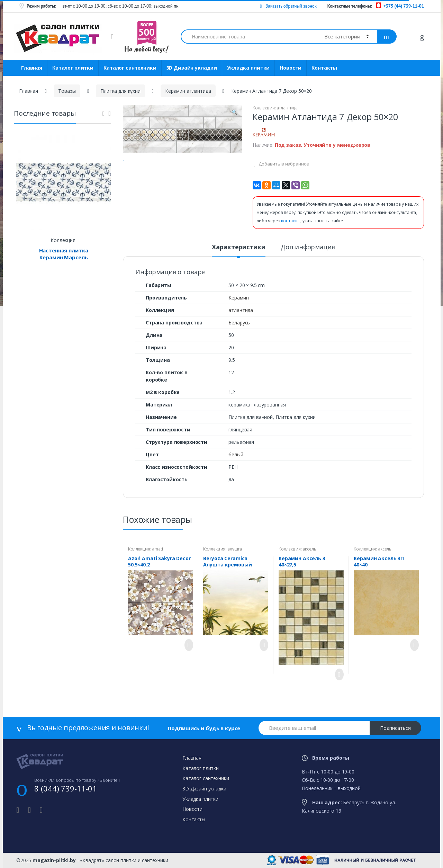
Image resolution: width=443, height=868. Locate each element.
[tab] (238, 250)
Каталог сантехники (130, 68)
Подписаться (395, 728)
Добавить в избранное (283, 164)
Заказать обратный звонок (288, 6)
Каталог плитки (73, 68)
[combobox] (248, 37)
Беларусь (239, 323)
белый (236, 454)
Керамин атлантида (188, 91)
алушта (235, 549)
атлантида (287, 108)
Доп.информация (308, 247)
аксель (309, 549)
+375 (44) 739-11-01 (404, 6)
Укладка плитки (248, 68)
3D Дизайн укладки (192, 68)
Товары (67, 91)
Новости (291, 68)
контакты (291, 221)
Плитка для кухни (120, 91)
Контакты (324, 68)
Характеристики (238, 247)
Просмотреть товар (187, 645)
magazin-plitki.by (54, 860)
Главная (32, 68)
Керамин (238, 298)
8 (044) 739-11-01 (66, 788)
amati (157, 549)
